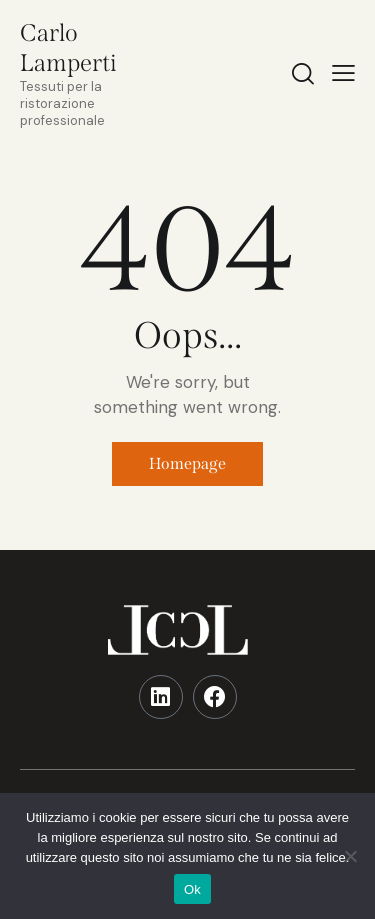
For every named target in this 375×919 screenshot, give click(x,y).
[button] (343, 73)
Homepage (187, 463)
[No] (350, 856)
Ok (192, 889)
